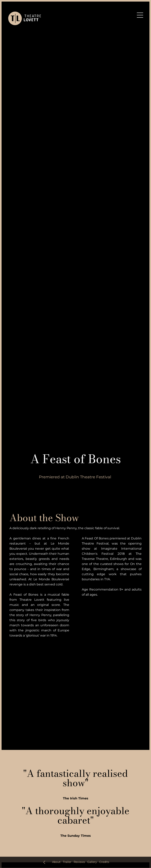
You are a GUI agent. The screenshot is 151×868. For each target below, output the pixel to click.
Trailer (67, 862)
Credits (104, 862)
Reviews (79, 862)
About (56, 862)
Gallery (92, 862)
